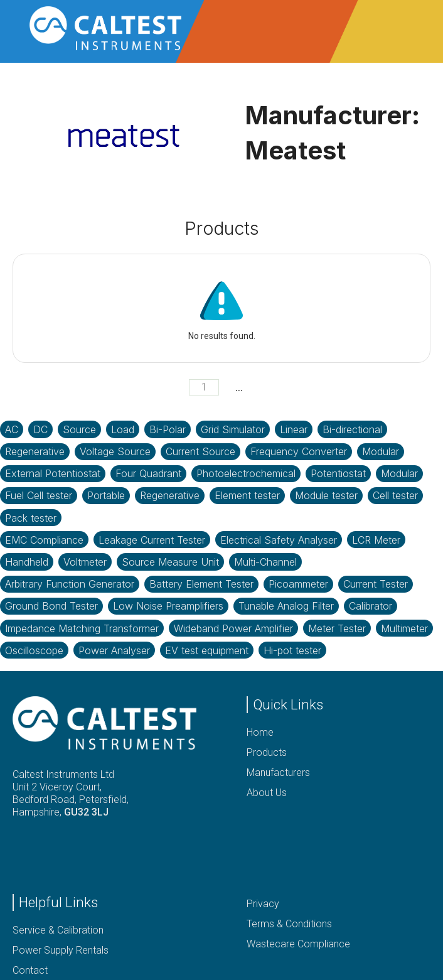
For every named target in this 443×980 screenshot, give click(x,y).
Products (267, 752)
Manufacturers (278, 773)
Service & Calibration (58, 930)
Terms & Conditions (289, 924)
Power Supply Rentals (61, 950)
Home (260, 732)
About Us (267, 793)
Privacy (263, 904)
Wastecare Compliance (298, 944)
